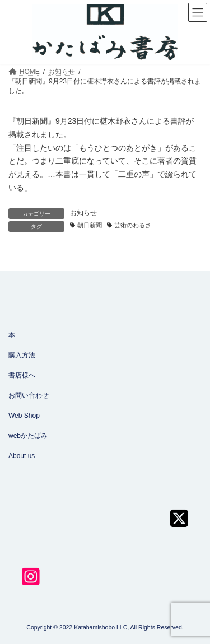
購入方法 (22, 355)
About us (22, 456)
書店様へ (22, 375)
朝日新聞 (90, 225)
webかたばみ (28, 436)
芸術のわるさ (133, 225)
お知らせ (83, 213)
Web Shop (24, 416)
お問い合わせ (29, 395)
